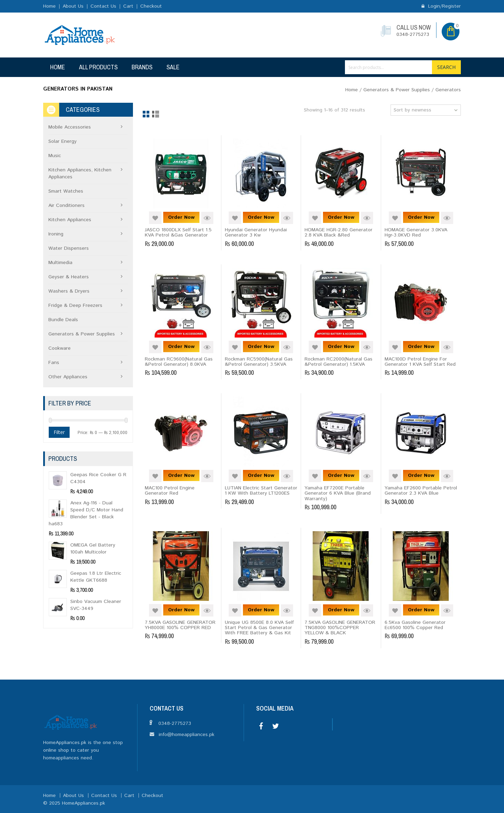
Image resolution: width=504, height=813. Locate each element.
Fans (54, 363)
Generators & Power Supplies (397, 90)
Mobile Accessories (70, 127)
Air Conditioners (66, 206)
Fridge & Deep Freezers (75, 305)
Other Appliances (68, 377)
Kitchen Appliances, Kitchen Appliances (80, 173)
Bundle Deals (63, 320)
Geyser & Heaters (69, 277)
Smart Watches (66, 191)
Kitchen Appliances (70, 220)
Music (55, 156)
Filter (59, 432)
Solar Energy (62, 141)
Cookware (60, 348)
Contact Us (103, 6)
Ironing (56, 234)
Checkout (151, 6)
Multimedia (60, 263)
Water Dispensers (69, 248)
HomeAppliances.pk (84, 803)
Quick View (207, 218)
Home (49, 6)
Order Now (181, 217)
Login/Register (441, 6)
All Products (98, 67)
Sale (173, 67)
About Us (73, 6)
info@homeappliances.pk (187, 735)
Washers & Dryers (69, 291)
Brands (142, 67)
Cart (128, 6)
